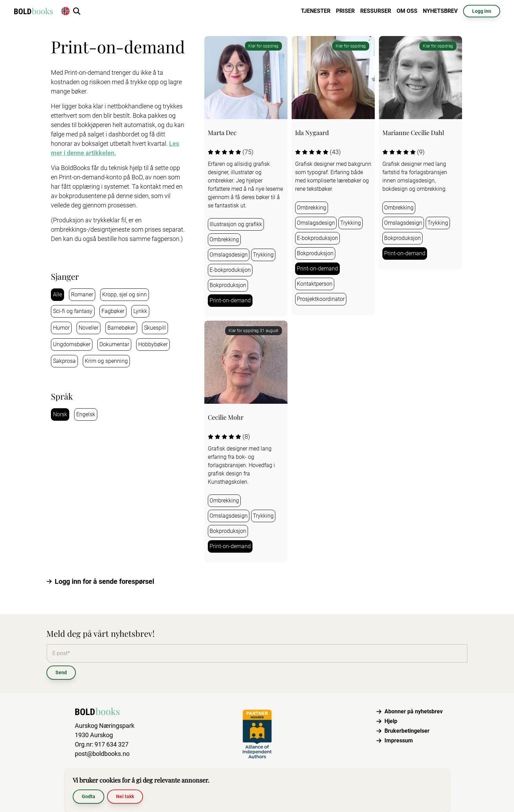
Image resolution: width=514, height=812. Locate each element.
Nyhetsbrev (440, 11)
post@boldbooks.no (102, 754)
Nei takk (125, 796)
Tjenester (316, 11)
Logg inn (482, 11)
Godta (88, 796)
